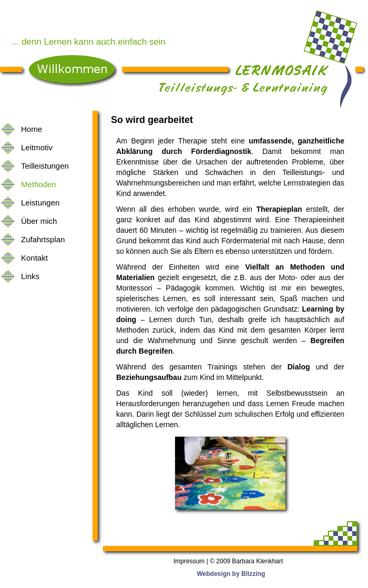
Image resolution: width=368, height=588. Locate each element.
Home (32, 129)
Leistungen (40, 203)
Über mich (39, 221)
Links (30, 276)
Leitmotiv (37, 147)
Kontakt (34, 258)
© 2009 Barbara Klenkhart (246, 561)
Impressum (189, 561)
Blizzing (253, 574)
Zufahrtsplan (43, 239)
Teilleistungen (45, 166)
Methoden (39, 184)
